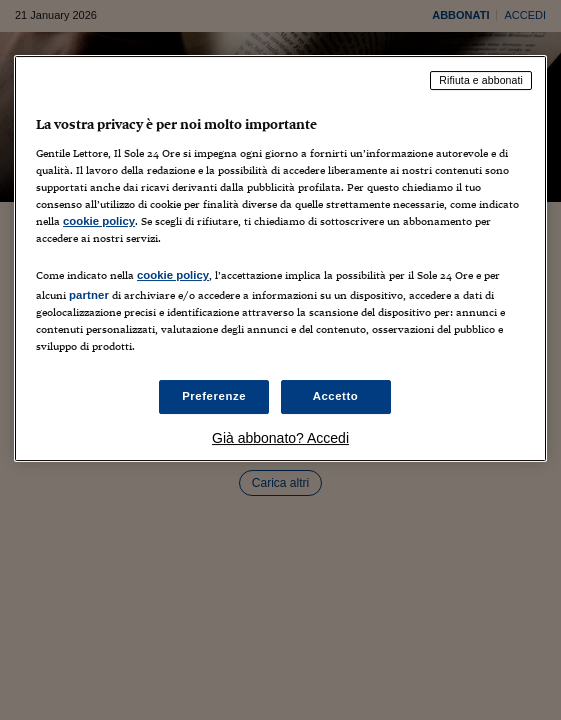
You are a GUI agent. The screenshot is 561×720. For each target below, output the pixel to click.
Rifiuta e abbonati (481, 80)
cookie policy (99, 221)
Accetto (336, 396)
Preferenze (214, 396)
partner (89, 295)
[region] (280, 258)
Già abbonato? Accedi (280, 438)
